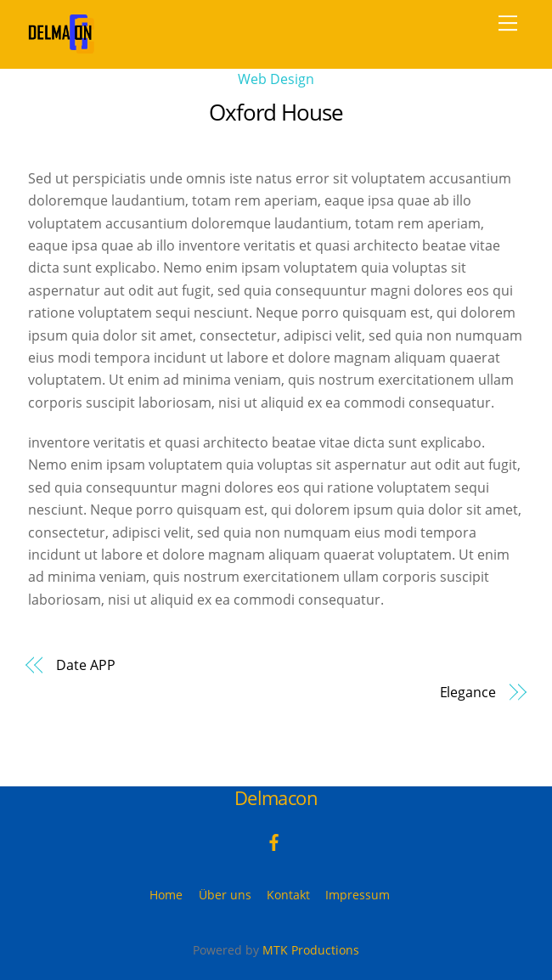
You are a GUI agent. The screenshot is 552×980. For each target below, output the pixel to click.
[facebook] (274, 840)
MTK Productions (311, 950)
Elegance (468, 692)
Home (166, 895)
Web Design (276, 79)
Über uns (225, 895)
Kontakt (288, 895)
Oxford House (276, 113)
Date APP (85, 665)
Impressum (358, 895)
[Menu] (508, 23)
